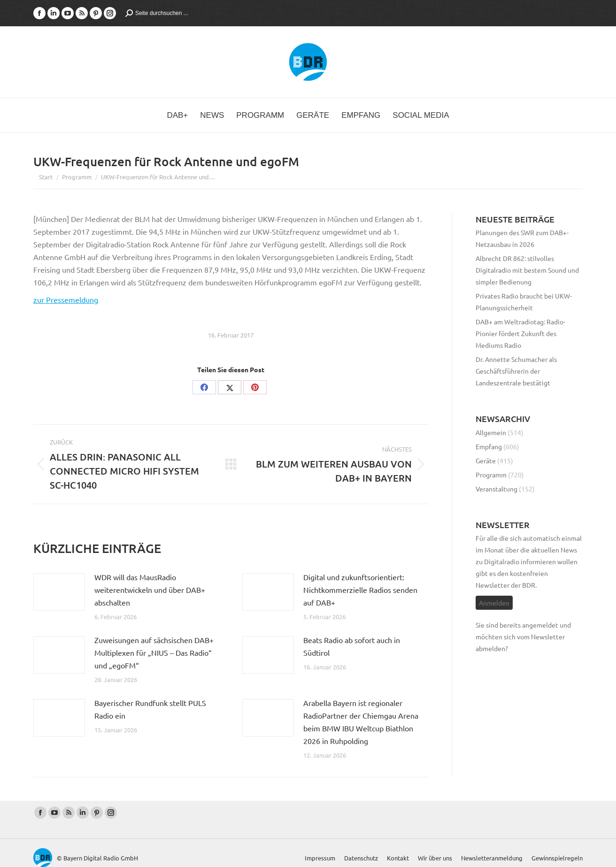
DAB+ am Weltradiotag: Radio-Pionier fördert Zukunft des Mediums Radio (520, 333)
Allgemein (491, 432)
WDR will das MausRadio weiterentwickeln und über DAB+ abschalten (150, 590)
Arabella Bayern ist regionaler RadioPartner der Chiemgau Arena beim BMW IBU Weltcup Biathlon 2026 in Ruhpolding (361, 722)
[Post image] (59, 592)
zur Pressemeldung (66, 299)
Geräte (486, 460)
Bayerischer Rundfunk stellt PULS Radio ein (150, 709)
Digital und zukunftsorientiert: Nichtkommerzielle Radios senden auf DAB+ (360, 590)
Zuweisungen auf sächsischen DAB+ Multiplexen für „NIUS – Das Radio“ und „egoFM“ (154, 652)
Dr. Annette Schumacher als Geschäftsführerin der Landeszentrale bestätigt (516, 371)
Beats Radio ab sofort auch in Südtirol (352, 646)
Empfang (489, 446)
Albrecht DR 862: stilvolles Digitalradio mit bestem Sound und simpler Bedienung (527, 270)
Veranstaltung (497, 489)
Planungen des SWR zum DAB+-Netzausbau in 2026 (522, 238)
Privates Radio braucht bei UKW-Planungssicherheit (524, 302)
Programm (491, 475)
